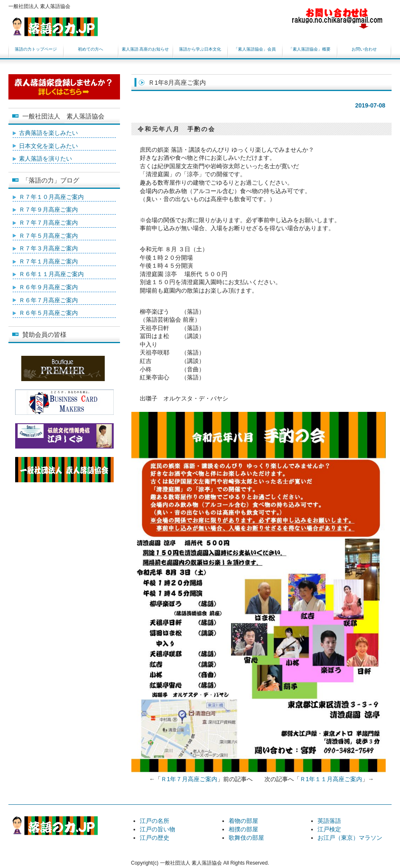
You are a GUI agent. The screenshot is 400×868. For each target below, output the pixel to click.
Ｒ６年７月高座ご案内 (48, 300)
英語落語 (329, 821)
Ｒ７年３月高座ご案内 (48, 248)
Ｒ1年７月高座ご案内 (189, 779)
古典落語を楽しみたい (48, 133)
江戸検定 (329, 829)
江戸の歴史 (155, 838)
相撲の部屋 (243, 829)
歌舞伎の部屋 (246, 838)
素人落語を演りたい (45, 159)
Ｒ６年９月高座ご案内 (48, 287)
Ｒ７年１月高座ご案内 (48, 261)
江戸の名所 (155, 821)
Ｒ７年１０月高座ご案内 (51, 197)
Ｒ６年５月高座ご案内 (48, 313)
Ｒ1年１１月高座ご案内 (331, 779)
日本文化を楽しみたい (48, 146)
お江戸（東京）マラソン (350, 838)
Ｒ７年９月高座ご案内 (48, 210)
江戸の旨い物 (157, 829)
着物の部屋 (243, 821)
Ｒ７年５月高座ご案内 (48, 236)
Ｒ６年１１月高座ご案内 (51, 274)
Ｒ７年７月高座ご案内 (48, 223)
